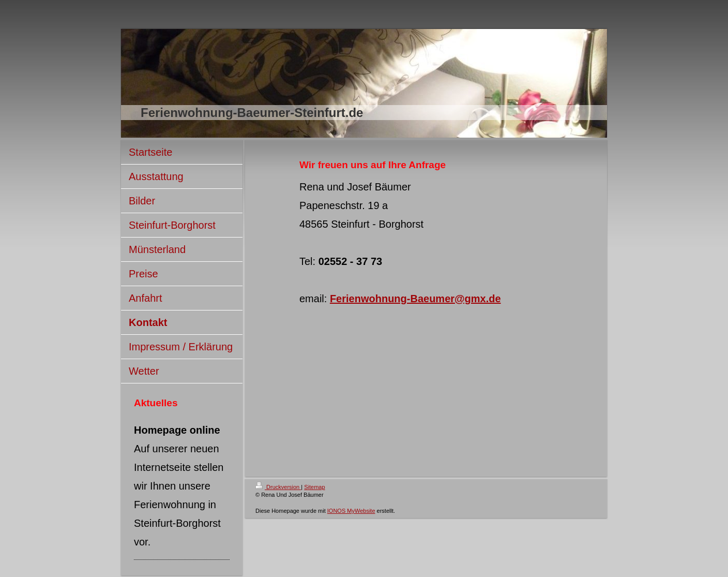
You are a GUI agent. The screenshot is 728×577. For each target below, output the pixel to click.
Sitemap (314, 487)
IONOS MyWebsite (351, 511)
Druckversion (278, 487)
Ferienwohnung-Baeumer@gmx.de (415, 299)
